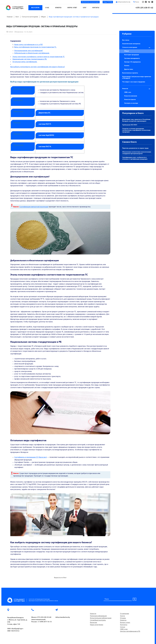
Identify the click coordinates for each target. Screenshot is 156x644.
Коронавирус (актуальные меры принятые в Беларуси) (137, 78)
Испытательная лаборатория (101, 618)
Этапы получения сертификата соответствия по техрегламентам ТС (39, 57)
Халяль (127, 66)
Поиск (136, 2)
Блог (85, 8)
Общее (127, 51)
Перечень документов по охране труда (135, 148)
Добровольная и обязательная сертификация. (32, 53)
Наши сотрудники (97, 625)
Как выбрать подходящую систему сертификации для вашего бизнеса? (38, 67)
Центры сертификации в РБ (130, 631)
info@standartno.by (124, 2)
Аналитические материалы (131, 44)
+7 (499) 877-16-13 (45, 622)
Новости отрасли (130, 100)
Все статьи (126, 40)
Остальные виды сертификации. (25, 62)
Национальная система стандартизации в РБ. (30, 59)
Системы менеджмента (132, 58)
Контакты (96, 8)
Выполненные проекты (130, 73)
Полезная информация (98, 616)
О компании (125, 614)
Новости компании (131, 96)
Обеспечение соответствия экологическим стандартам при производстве (137, 153)
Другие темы (129, 69)
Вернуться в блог (60, 578)
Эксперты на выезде (131, 103)
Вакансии (94, 623)
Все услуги (35, 8)
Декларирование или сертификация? (29, 51)
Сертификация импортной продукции (34, 207)
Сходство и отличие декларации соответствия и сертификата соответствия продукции (136, 130)
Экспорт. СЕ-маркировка (132, 62)
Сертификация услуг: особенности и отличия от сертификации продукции (135, 158)
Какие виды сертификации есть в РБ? (29, 45)
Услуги (122, 616)
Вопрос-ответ (72, 8)
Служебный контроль (98, 620)
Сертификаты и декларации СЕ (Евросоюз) (31, 457)
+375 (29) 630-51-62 (144, 8)
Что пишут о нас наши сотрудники (134, 82)
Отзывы (123, 618)
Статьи (123, 627)
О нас (47, 8)
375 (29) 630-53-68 (44, 617)
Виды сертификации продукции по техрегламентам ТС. (35, 47)
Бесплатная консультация (90, 2)
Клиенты (58, 8)
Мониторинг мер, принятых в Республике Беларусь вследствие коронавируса (136, 120)
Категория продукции (132, 55)
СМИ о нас (128, 92)
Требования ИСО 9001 (130, 125)
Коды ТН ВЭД (108, 2)
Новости (125, 89)
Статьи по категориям (130, 47)
